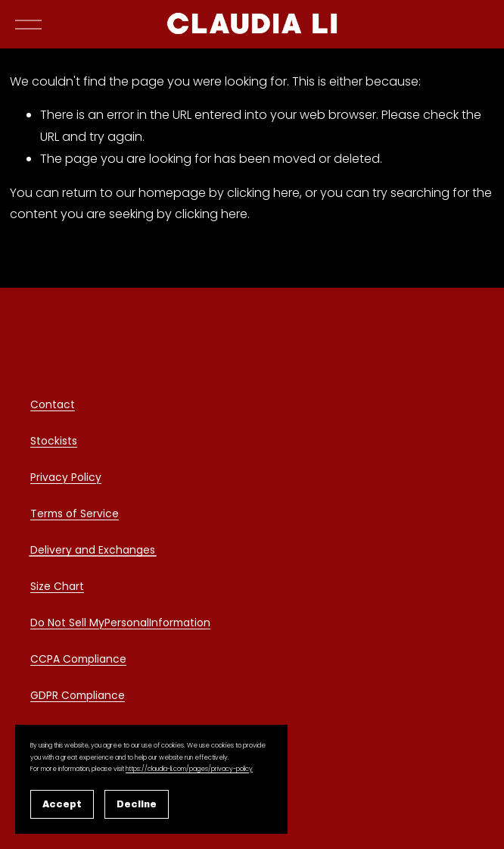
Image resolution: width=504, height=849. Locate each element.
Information (180, 625)
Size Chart (57, 588)
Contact (53, 407)
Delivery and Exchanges (93, 552)
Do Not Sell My (67, 625)
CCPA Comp (62, 661)
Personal (127, 625)
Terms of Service (75, 516)
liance (110, 661)
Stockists (54, 443)
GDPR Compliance (78, 698)
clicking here (263, 232)
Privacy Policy (66, 479)
